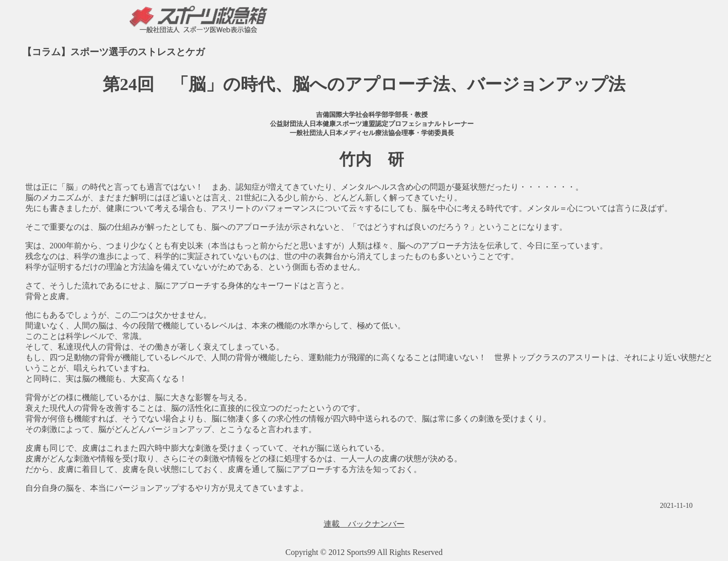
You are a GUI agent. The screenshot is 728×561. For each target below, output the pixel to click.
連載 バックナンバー (364, 524)
